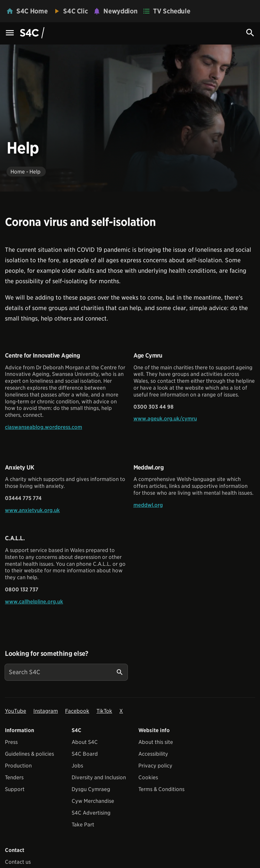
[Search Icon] (250, 33)
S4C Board (85, 754)
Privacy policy (155, 766)
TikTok (104, 711)
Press (11, 742)
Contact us (18, 862)
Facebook (77, 711)
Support (15, 789)
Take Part (83, 825)
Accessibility (153, 754)
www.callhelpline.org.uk (34, 602)
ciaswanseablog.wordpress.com (43, 427)
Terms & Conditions (161, 789)
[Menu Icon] (10, 33)
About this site (156, 742)
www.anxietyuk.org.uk (32, 510)
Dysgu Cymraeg (91, 789)
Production (18, 766)
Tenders (14, 777)
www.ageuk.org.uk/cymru (165, 419)
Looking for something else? (47, 654)
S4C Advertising (91, 813)
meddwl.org (148, 505)
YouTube (16, 711)
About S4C (85, 742)
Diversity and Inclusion (99, 777)
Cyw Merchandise (93, 801)
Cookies (148, 777)
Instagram (46, 711)
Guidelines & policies (29, 754)
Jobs (77, 766)
